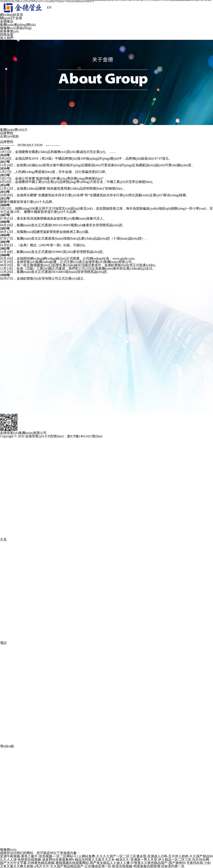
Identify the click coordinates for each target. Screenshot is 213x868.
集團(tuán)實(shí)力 (14, 130)
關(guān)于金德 (11, 18)
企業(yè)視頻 (9, 136)
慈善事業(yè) (9, 31)
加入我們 (7, 38)
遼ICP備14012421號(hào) (85, 436)
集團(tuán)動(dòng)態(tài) (18, 25)
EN (49, 7)
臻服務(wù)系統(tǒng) (16, 28)
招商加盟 (7, 35)
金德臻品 (7, 21)
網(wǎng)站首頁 (12, 15)
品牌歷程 (7, 133)
